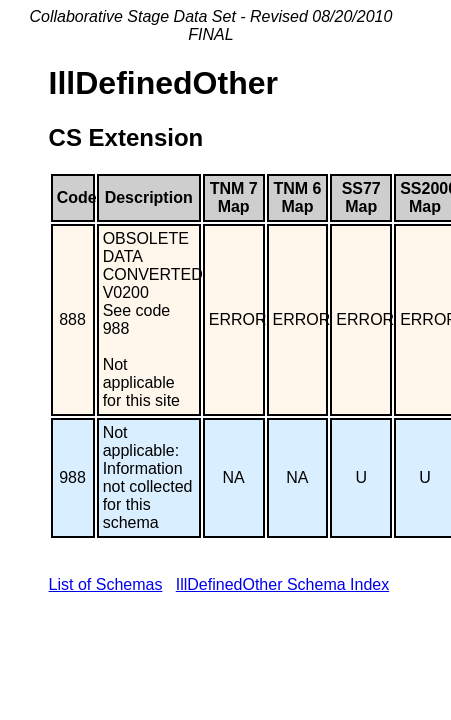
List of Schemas (106, 584)
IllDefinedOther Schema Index (282, 584)
